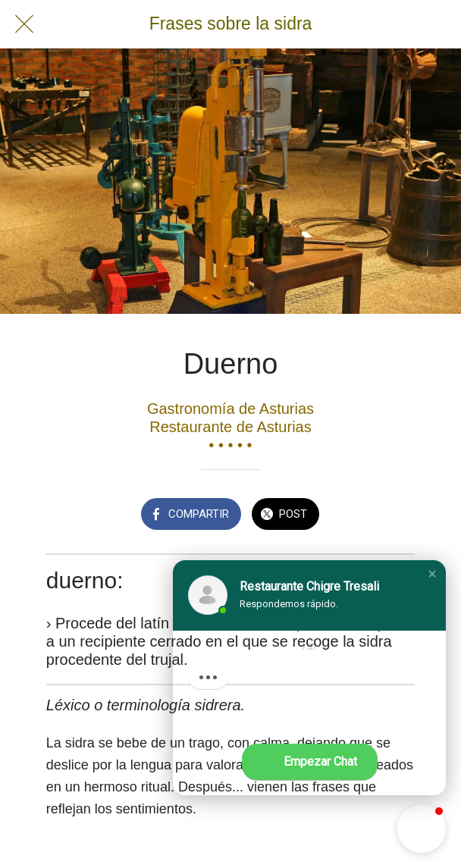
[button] (432, 574)
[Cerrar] (24, 24)
